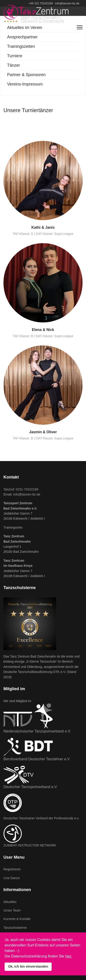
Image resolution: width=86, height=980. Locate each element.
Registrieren (12, 869)
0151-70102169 (27, 489)
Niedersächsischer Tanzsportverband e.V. (37, 731)
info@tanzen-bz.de (67, 3)
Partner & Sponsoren (26, 75)
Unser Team (12, 910)
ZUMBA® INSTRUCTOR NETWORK (30, 845)
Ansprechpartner (22, 37)
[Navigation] (80, 27)
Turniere (15, 56)
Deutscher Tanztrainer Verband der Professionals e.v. (41, 818)
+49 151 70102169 (41, 3)
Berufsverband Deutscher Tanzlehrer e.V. (37, 759)
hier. (69, 956)
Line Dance (12, 878)
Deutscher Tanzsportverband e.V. (31, 787)
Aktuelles (10, 902)
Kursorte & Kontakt (17, 919)
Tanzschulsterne (15, 928)
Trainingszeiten (21, 46)
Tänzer (14, 65)
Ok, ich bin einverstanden (28, 966)
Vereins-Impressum (25, 84)
